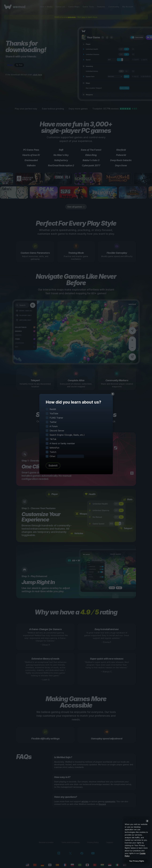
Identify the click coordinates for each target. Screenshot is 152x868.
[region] (136, 842)
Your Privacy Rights (137, 861)
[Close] (147, 821)
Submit (53, 466)
